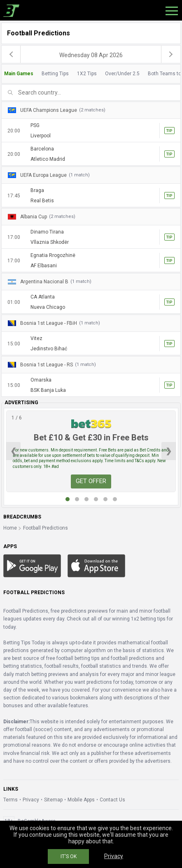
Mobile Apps (81, 800)
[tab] (91, 74)
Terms (10, 800)
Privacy (31, 800)
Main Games (19, 74)
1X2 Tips (87, 74)
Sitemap (53, 800)
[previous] (11, 54)
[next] (171, 54)
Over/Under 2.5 (122, 74)
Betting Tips (55, 74)
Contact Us (112, 800)
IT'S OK (69, 856)
